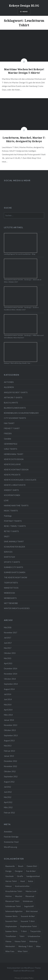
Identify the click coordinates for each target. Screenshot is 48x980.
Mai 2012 (8, 797)
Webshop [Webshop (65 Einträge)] (33, 941)
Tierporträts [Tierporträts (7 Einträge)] (35, 931)
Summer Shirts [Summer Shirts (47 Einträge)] (11, 931)
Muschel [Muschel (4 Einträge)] (19, 896)
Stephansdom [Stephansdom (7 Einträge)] (11, 926)
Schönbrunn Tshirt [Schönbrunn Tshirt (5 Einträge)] (13, 906)
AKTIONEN (9, 382)
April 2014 (8, 710)
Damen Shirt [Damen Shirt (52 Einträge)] (32, 866)
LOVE (6, 500)
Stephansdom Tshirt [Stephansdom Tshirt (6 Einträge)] (29, 926)
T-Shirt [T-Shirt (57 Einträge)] (24, 931)
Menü (25, 12)
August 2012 (9, 782)
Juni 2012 (8, 792)
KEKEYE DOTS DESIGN (14, 459)
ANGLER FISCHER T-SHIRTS (16, 392)
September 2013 (11, 735)
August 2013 (9, 741)
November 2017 (10, 633)
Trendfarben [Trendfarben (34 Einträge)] (11, 936)
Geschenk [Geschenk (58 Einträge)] (9, 876)
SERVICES (8, 552)
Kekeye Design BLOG (24, 5)
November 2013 (10, 725)
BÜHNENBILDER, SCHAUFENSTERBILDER (21, 413)
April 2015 (8, 663)
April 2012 (8, 802)
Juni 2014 (8, 699)
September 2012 (11, 777)
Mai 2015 (8, 658)
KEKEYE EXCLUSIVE (12, 464)
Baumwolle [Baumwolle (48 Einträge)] (10, 866)
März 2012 (8, 807)
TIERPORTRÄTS (11, 583)
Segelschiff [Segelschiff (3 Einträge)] (29, 906)
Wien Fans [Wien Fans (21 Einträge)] (10, 951)
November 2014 (10, 674)
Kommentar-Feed (11, 842)
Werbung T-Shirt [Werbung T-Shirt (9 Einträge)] (26, 946)
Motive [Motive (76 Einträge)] (9, 896)
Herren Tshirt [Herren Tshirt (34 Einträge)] (11, 881)
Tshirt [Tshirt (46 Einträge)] (22, 936)
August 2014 (9, 689)
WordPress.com (28, 971)
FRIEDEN (8, 434)
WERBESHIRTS (10, 598)
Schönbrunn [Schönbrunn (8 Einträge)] (28, 901)
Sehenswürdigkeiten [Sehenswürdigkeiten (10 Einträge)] (14, 911)
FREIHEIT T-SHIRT (12, 428)
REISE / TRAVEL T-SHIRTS (15, 526)
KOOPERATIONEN (12, 495)
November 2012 (10, 766)
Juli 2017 (7, 638)
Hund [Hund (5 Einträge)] (22, 881)
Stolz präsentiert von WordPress (20, 968)
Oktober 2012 (10, 771)
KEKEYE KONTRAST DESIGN (16, 470)
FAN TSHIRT (9, 423)
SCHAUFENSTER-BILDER (14, 547)
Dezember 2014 (10, 669)
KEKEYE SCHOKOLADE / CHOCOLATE (20, 480)
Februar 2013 (9, 751)
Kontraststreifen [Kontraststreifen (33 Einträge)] (22, 886)
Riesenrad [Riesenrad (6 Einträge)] (30, 896)
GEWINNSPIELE (11, 444)
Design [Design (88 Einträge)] (8, 871)
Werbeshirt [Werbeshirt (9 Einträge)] (10, 946)
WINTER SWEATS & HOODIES (17, 608)
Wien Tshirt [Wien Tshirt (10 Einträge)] (23, 951)
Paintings (8, 516)
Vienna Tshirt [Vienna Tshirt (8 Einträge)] (20, 941)
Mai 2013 (8, 746)
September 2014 (11, 684)
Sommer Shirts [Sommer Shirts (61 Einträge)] (11, 916)
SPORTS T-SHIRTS (12, 562)
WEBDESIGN (9, 593)
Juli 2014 (7, 694)
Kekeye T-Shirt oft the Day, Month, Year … (18, 363)
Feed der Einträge (11, 837)
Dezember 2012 (10, 761)
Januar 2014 (9, 720)
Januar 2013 (9, 756)
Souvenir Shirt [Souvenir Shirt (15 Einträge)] (11, 921)
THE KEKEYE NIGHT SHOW (16, 577)
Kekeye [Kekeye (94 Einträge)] (9, 886)
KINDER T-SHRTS (11, 490)
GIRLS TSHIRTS (11, 449)
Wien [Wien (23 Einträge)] (38, 946)
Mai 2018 (8, 627)
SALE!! (7, 536)
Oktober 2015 (10, 653)
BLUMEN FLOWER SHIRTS (15, 408)
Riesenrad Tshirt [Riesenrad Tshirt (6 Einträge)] (12, 901)
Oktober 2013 (10, 730)
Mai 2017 (8, 648)
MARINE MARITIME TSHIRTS (16, 506)
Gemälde (8, 439)
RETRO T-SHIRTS (11, 531)
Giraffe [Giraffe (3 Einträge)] (20, 876)
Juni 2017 (8, 643)
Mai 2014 (8, 705)
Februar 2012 (9, 813)
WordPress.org (10, 847)
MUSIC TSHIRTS (11, 511)
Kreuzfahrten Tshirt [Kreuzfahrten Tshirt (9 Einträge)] (14, 891)
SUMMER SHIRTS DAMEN (15, 572)
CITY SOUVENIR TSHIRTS (15, 418)
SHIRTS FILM (9, 557)
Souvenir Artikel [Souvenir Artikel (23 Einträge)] (28, 916)
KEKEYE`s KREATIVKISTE (15, 485)
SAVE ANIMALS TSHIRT (14, 542)
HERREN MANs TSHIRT (14, 454)
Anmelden (8, 832)
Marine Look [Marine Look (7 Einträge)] (31, 891)
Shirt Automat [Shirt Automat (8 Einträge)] (32, 911)
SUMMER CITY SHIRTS (14, 567)
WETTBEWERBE (11, 603)
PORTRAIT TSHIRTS (13, 521)
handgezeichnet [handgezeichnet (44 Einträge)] (33, 876)
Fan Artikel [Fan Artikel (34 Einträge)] (31, 871)
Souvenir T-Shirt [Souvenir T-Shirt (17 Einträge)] (28, 921)
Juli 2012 (7, 787)
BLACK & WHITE (11, 403)
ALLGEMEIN (9, 387)
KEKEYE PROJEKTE (12, 475)
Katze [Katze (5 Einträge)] (31, 881)
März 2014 (8, 715)
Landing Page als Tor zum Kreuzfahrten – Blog (20, 254)
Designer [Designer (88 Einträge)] (19, 871)
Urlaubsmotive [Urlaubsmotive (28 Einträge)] (34, 936)
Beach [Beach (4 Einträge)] (21, 866)
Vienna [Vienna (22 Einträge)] (8, 941)
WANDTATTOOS (11, 588)
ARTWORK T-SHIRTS (13, 398)
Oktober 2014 (10, 679)
